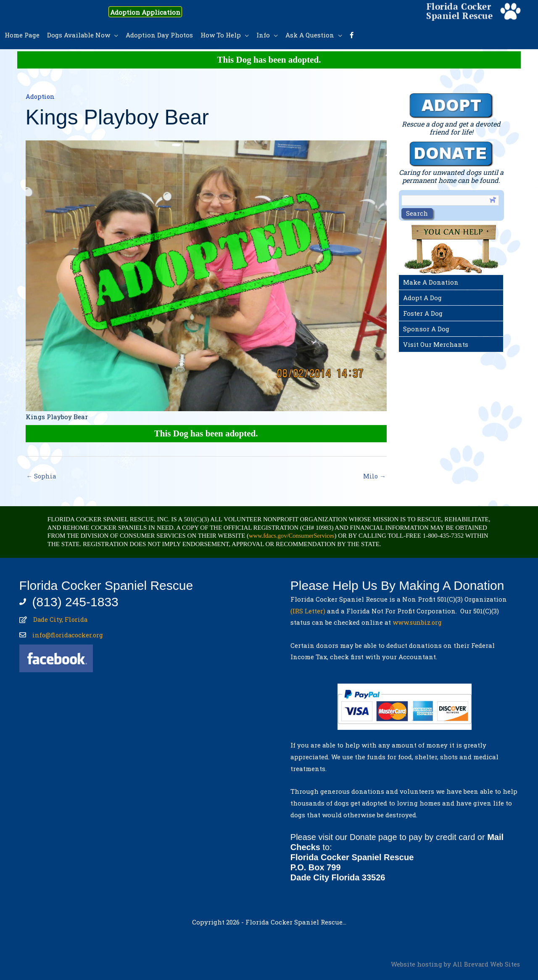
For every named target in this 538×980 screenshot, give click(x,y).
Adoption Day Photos (159, 35)
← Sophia (42, 476)
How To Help (221, 35)
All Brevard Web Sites (486, 964)
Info (263, 35)
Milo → (374, 476)
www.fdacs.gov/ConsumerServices (293, 536)
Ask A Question (310, 35)
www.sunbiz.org (419, 623)
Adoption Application (151, 12)
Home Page (22, 35)
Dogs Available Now (79, 35)
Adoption (41, 96)
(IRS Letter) (308, 611)
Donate (363, 837)
